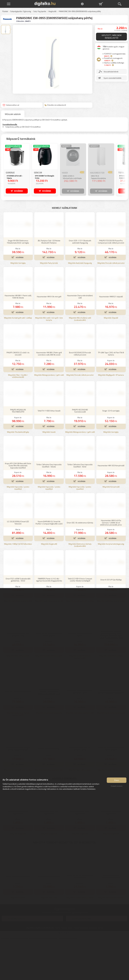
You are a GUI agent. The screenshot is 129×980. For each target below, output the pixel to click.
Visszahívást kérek (111, 71)
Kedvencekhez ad (11, 105)
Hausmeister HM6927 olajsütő (111, 335)
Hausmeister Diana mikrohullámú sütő (80, 335)
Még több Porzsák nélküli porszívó (111, 302)
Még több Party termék (49, 302)
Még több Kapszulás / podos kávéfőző (18, 526)
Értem (117, 781)
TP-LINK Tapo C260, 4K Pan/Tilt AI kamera (111, 392)
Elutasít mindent (117, 786)
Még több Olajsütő (111, 356)
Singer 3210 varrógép (111, 449)
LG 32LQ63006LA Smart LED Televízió (18, 561)
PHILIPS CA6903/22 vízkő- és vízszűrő (18, 392)
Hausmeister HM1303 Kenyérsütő (111, 504)
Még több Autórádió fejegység (80, 302)
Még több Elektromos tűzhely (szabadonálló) (80, 584)
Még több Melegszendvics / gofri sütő (49, 414)
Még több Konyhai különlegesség (111, 583)
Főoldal (5, 11)
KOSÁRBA (19, 191)
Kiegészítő (52, 11)
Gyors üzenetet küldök (113, 78)
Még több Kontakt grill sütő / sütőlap (18, 356)
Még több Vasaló (49, 471)
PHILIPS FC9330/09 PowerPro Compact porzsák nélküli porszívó (111, 280)
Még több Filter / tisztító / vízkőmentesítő (18, 415)
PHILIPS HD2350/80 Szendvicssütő (80, 449)
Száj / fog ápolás (40, 11)
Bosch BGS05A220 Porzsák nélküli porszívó (80, 392)
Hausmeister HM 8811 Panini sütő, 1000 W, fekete (18, 335)
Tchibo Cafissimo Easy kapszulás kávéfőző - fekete (49, 504)
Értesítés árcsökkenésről (55, 105)
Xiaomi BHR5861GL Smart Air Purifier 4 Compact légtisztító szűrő (49, 561)
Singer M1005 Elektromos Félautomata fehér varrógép (18, 280)
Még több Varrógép (18, 302)
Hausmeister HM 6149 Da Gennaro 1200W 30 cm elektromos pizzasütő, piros (111, 561)
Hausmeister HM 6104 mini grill (49, 335)
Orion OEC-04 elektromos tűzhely (80, 561)
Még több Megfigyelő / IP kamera (111, 414)
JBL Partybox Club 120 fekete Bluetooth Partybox (49, 280)
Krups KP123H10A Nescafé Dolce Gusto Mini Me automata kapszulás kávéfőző (18, 504)
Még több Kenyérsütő (111, 525)
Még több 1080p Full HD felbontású (18, 583)
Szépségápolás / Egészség (21, 11)
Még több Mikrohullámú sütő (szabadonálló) (80, 358)
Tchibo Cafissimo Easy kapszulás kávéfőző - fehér (80, 504)
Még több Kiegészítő (49, 583)
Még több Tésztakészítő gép (18, 471)
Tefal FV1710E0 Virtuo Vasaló (49, 449)
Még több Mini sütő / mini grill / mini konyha (49, 358)
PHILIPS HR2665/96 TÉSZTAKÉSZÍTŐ (18, 449)
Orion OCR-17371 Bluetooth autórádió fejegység (80, 280)
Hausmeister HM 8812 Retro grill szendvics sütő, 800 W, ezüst (49, 392)
